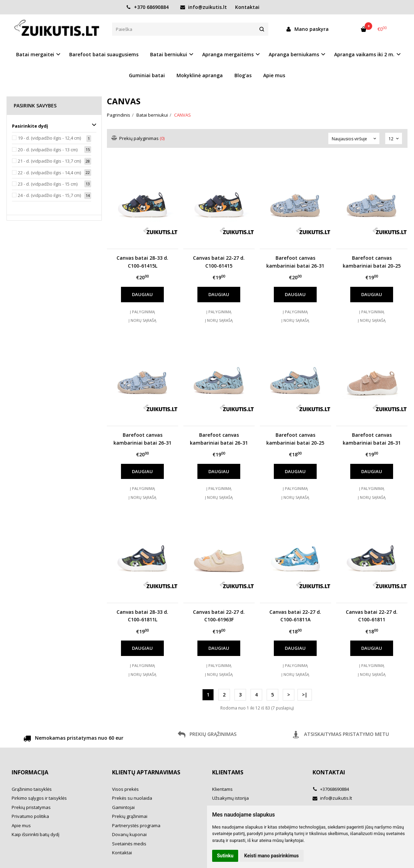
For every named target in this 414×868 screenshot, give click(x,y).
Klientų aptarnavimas (146, 772)
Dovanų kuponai (129, 834)
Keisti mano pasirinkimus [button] (272, 856)
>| (305, 695)
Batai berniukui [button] (169, 54)
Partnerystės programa (136, 825)
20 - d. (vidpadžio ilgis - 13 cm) (48, 150)
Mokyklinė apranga (200, 75)
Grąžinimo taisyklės (32, 789)
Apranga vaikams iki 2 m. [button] (364, 54)
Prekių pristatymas (31, 807)
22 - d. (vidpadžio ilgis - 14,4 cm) (49, 173)
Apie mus (274, 75)
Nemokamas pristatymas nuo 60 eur (73, 739)
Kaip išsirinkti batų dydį (35, 834)
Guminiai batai (147, 75)
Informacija (30, 772)
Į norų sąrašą (142, 320)
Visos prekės (125, 789)
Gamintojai (123, 807)
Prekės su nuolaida (132, 798)
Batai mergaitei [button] (35, 54)
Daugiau (142, 294)
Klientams (228, 772)
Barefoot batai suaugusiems (104, 54)
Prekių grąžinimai (130, 816)
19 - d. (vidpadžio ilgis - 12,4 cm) (49, 138)
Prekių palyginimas (138, 138)
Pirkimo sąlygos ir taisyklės (39, 798)
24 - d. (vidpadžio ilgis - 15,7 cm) (49, 195)
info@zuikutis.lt (204, 7)
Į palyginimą (142, 312)
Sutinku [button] (225, 856)
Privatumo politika (30, 816)
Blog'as (243, 75)
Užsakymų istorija (230, 798)
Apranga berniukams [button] (294, 54)
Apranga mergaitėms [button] (228, 54)
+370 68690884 (147, 7)
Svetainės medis (129, 844)
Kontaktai (247, 7)
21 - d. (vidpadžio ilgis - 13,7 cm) (49, 161)
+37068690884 (331, 789)
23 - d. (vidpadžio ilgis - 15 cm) (48, 184)
